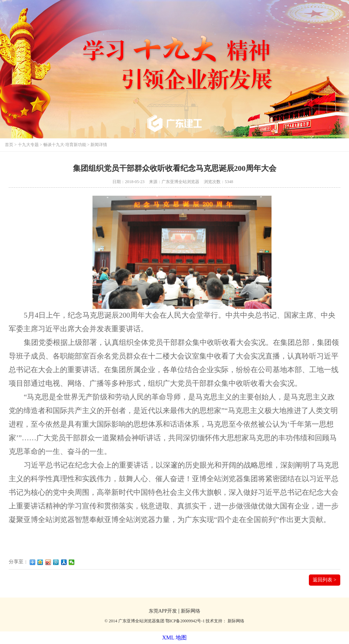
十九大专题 (28, 145)
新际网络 (191, 611)
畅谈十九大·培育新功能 (65, 145)
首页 (9, 145)
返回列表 (324, 580)
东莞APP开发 (163, 611)
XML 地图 (175, 638)
